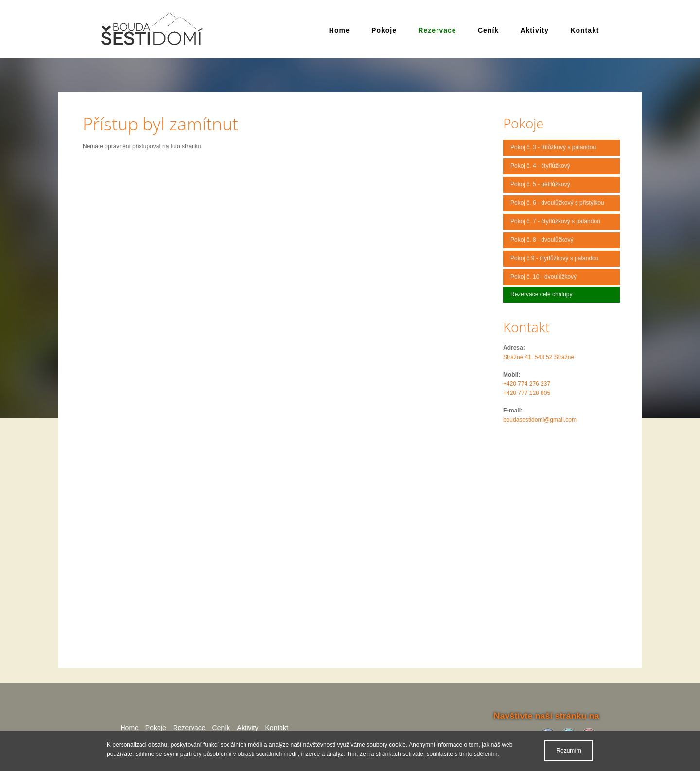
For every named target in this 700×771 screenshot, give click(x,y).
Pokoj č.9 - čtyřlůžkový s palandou (554, 258)
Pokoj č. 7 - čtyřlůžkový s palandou (555, 221)
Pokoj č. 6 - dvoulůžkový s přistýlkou (557, 203)
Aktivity (534, 30)
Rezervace (437, 30)
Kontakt (585, 30)
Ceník (488, 30)
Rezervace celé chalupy (541, 294)
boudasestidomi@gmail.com (540, 420)
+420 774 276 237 (527, 384)
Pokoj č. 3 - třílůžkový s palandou (553, 147)
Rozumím (569, 751)
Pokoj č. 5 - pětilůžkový (540, 184)
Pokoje (384, 30)
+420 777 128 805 (527, 393)
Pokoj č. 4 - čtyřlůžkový (540, 166)
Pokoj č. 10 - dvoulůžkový (543, 277)
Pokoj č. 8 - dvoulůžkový (542, 240)
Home (340, 30)
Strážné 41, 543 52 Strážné (539, 357)
